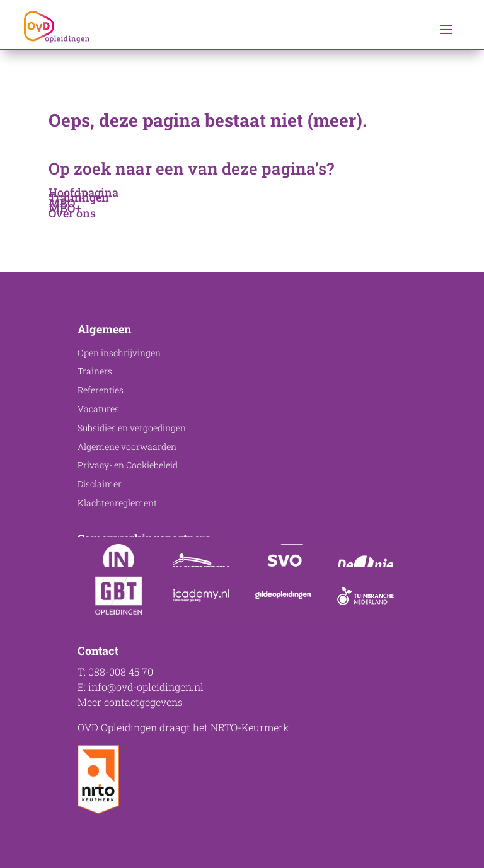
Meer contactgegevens (130, 702)
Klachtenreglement (117, 503)
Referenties (101, 390)
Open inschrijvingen (119, 353)
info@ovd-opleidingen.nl (146, 687)
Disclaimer (100, 484)
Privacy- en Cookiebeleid (128, 465)
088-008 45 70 (121, 672)
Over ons (72, 213)
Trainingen (79, 197)
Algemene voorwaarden (127, 447)
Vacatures (98, 409)
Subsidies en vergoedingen (132, 428)
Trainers (95, 371)
